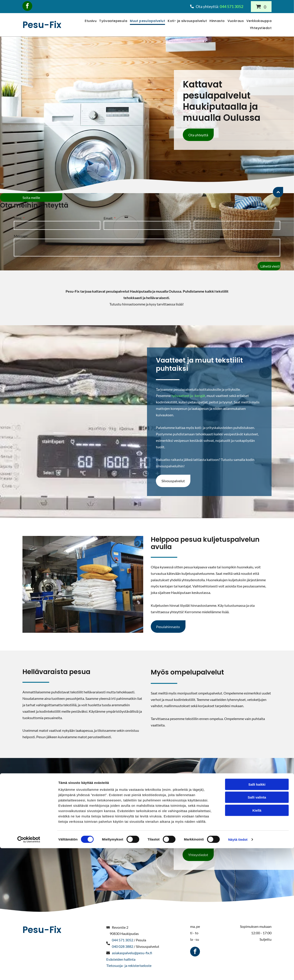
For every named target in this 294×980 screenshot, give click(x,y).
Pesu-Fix (42, 25)
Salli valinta (257, 929)
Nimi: (18, 218)
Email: (108, 218)
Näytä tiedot (238, 971)
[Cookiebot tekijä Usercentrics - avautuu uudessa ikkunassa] (29, 971)
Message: (21, 236)
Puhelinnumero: (206, 218)
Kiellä (257, 942)
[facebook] (27, 7)
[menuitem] (89, 21)
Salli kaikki (257, 916)
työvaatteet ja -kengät (188, 396)
